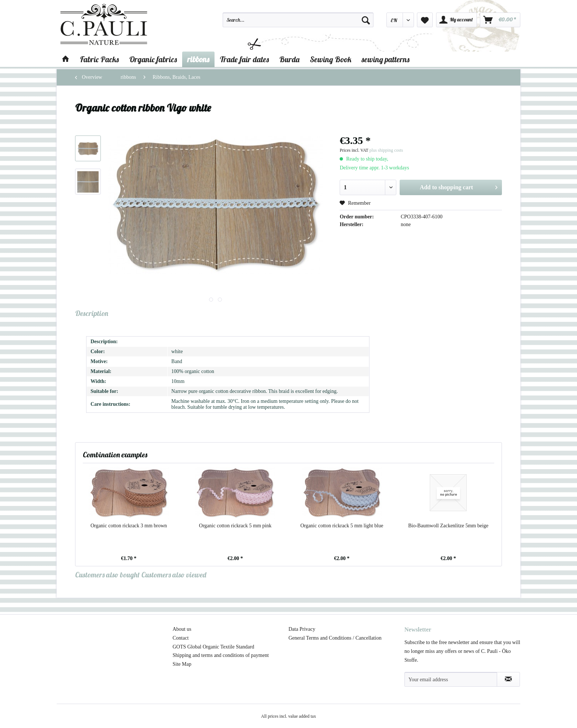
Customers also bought (107, 575)
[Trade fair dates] (244, 59)
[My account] (456, 20)
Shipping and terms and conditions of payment (221, 655)
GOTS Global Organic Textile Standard (213, 647)
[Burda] (289, 59)
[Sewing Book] (331, 59)
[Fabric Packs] (99, 59)
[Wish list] (425, 20)
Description (92, 313)
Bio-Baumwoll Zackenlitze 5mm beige (448, 526)
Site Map (182, 664)
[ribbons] (198, 59)
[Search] (366, 20)
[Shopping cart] (500, 20)
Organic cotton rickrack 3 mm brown (129, 526)
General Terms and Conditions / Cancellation (335, 638)
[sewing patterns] (386, 59)
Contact (181, 638)
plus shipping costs (386, 150)
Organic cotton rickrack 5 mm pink (235, 526)
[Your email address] (451, 679)
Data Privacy (302, 629)
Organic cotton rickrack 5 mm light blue (342, 526)
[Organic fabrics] (153, 59)
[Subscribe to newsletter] (508, 679)
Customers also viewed (174, 575)
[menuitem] (298, 23)
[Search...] (298, 20)
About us (182, 629)
